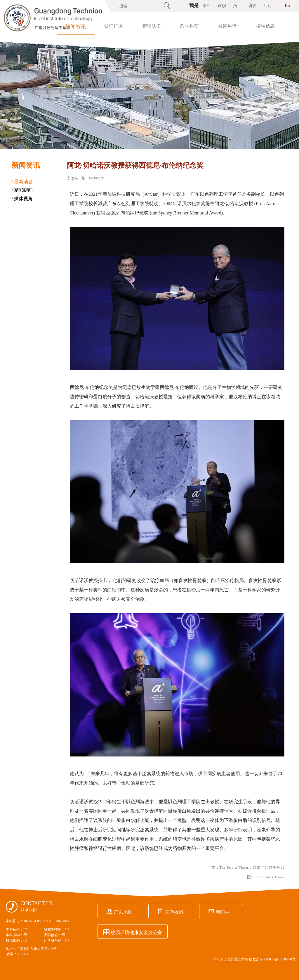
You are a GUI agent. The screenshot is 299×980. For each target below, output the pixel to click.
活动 (267, 6)
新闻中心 (221, 911)
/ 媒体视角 (22, 199)
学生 (207, 6)
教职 (222, 6)
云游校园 (170, 911)
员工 (237, 6)
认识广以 (114, 26)
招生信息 (265, 26)
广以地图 (119, 911)
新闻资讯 (76, 27)
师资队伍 (152, 26)
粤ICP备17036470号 (280, 959)
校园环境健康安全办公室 (133, 932)
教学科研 (190, 26)
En (287, 6)
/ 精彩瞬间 (22, 190)
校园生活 (227, 26)
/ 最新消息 (22, 182)
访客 (252, 6)
